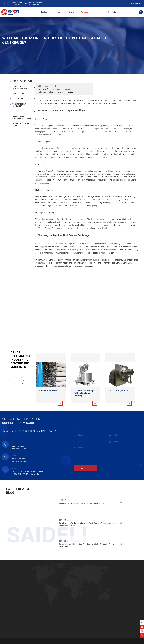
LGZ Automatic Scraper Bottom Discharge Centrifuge (85, 393)
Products (45, 12)
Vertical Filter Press (48, 391)
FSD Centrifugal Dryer (118, 391)
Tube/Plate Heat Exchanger (19, 105)
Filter (15, 111)
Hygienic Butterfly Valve (21, 125)
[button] (23, 380)
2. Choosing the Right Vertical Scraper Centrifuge (55, 92)
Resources (85, 12)
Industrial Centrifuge (22, 81)
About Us (98, 12)
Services (72, 12)
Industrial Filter (20, 93)
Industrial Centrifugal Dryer (21, 87)
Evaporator (18, 99)
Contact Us (112, 12)
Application (58, 12)
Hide (53, 86)
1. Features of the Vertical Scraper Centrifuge (54, 89)
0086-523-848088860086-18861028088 (14, 3)
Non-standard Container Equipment (22, 117)
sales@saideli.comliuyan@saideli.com (35, 3)
